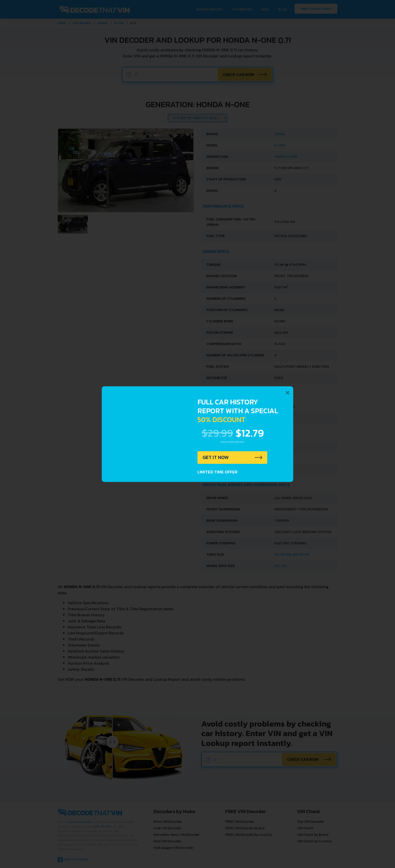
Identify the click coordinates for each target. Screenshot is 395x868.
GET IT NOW (216, 458)
